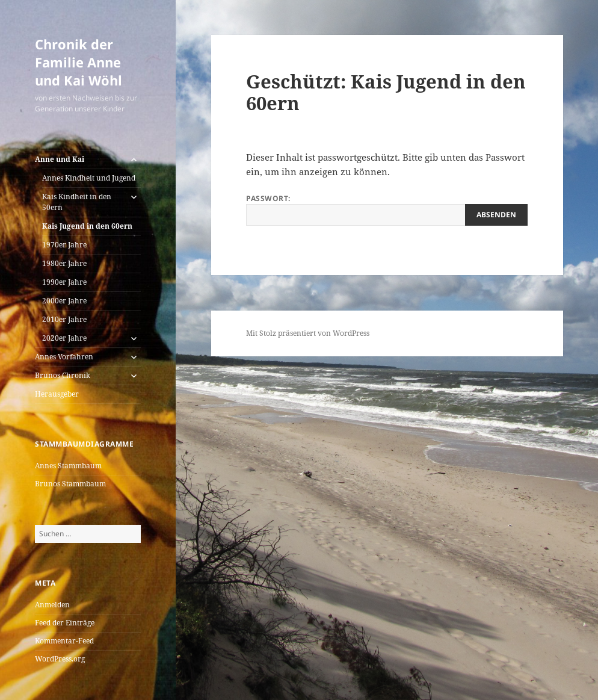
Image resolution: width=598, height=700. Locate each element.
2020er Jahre (64, 338)
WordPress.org (60, 659)
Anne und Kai (60, 159)
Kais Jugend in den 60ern (87, 226)
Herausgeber (57, 394)
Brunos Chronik (63, 375)
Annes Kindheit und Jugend (89, 178)
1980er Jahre (64, 263)
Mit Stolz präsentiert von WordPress (308, 333)
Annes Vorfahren (64, 357)
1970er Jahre (64, 245)
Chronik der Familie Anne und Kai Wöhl (79, 62)
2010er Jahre (64, 319)
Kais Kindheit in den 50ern (77, 202)
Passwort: (387, 209)
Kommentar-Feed (64, 641)
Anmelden (52, 605)
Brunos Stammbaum (70, 484)
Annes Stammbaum (68, 466)
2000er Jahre (64, 301)
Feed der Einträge (65, 623)
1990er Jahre (64, 282)
